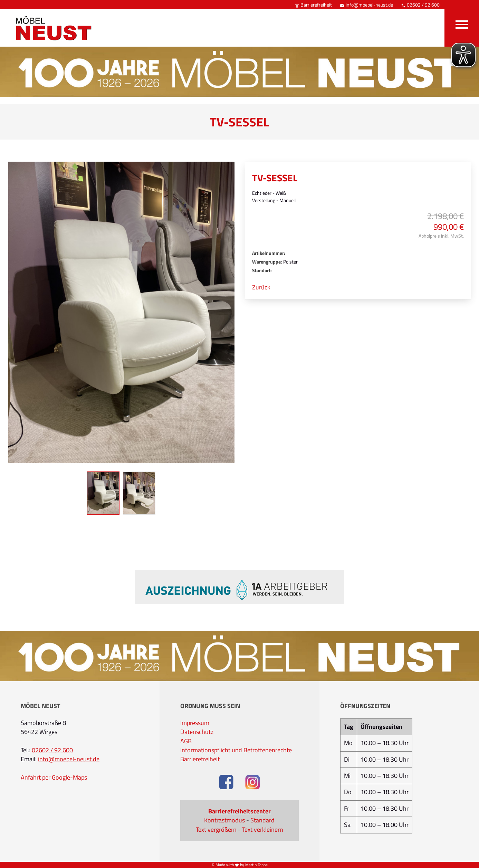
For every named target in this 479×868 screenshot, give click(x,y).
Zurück (261, 287)
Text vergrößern (216, 830)
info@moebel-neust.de (366, 5)
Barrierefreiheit (313, 5)
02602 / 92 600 (420, 5)
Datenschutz (197, 732)
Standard (262, 820)
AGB (186, 741)
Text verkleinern (263, 830)
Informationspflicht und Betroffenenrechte (236, 750)
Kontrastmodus (224, 820)
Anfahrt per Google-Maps (54, 778)
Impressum (195, 723)
